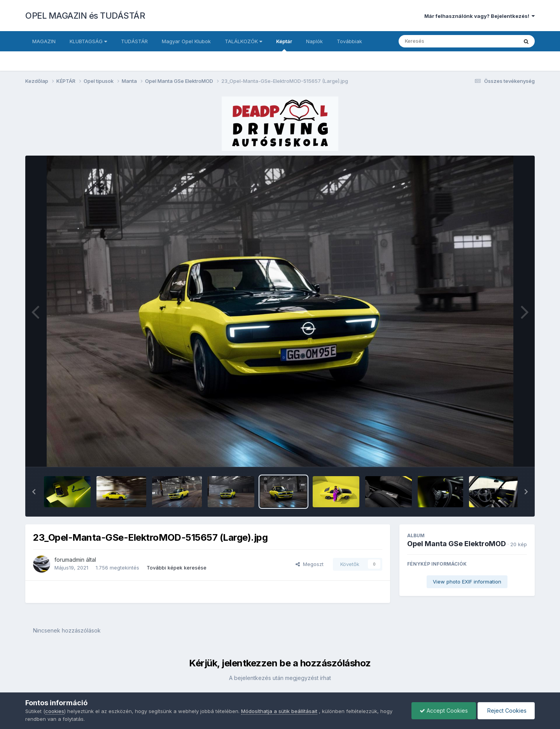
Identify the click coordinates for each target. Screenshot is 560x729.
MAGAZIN (44, 41)
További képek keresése (177, 568)
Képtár (284, 45)
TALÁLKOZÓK (243, 41)
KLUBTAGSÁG (88, 41)
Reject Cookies (506, 711)
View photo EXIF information (467, 582)
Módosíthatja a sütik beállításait (279, 711)
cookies (55, 711)
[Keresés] (437, 41)
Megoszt (310, 564)
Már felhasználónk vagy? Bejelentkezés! (479, 16)
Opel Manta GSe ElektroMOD (457, 544)
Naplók (314, 41)
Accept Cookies (444, 711)
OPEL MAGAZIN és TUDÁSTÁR (85, 16)
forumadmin (69, 560)
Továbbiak (349, 41)
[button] (34, 492)
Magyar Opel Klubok (186, 41)
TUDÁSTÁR (134, 41)
